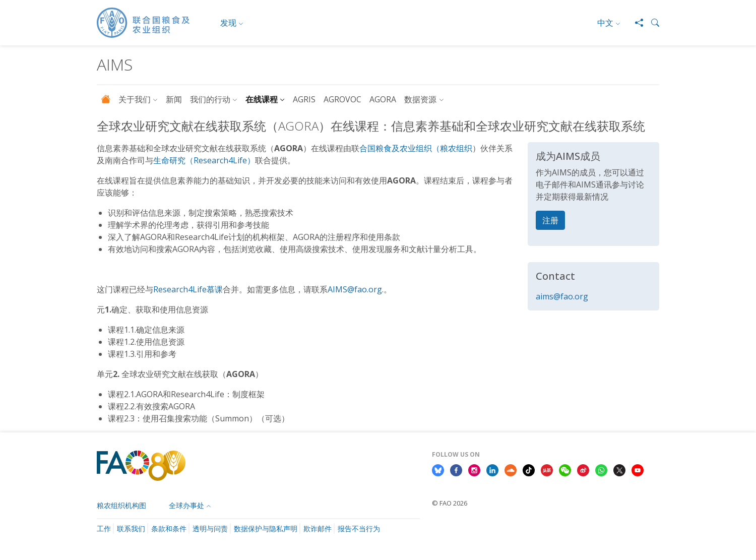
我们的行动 (210, 99)
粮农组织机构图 (121, 505)
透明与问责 (210, 528)
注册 (550, 220)
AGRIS (304, 99)
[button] (651, 23)
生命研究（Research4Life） (204, 160)
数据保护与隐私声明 (266, 528)
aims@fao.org (562, 296)
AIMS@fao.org (355, 289)
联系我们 (131, 528)
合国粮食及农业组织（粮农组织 (416, 148)
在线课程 (262, 99)
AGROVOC (342, 99)
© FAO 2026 (450, 503)
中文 (605, 23)
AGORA (383, 99)
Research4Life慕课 (188, 289)
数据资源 (420, 99)
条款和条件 (169, 528)
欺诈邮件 (318, 528)
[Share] (635, 23)
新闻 (174, 99)
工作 (104, 528)
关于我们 (135, 99)
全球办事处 (186, 505)
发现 (228, 23)
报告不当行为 (359, 528)
